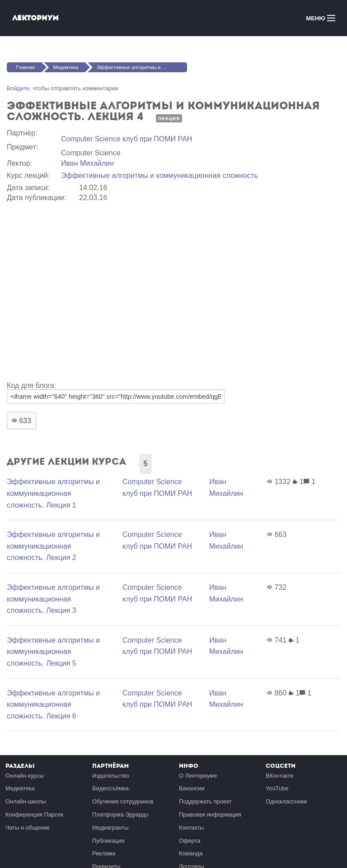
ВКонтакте (280, 776)
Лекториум (35, 18)
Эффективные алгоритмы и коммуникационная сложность (159, 175)
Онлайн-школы (26, 801)
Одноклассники (286, 801)
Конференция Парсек (34, 814)
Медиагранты (110, 828)
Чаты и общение (28, 828)
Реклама (104, 853)
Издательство (111, 776)
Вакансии (192, 788)
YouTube (277, 788)
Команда (191, 853)
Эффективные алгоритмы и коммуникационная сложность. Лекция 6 (53, 705)
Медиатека (66, 67)
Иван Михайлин (87, 163)
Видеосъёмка (110, 788)
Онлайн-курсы (25, 776)
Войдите (18, 88)
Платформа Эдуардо (120, 814)
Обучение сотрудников (123, 801)
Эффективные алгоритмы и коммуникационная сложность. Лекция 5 (53, 652)
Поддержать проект (205, 801)
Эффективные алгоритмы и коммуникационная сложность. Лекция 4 (142, 67)
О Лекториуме (198, 776)
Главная (25, 67)
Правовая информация (210, 814)
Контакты (191, 828)
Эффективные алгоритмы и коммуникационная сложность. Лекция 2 (53, 546)
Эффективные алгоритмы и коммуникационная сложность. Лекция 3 (53, 599)
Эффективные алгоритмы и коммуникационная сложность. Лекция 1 (53, 493)
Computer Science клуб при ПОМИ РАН (127, 139)
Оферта (190, 841)
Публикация (108, 841)
